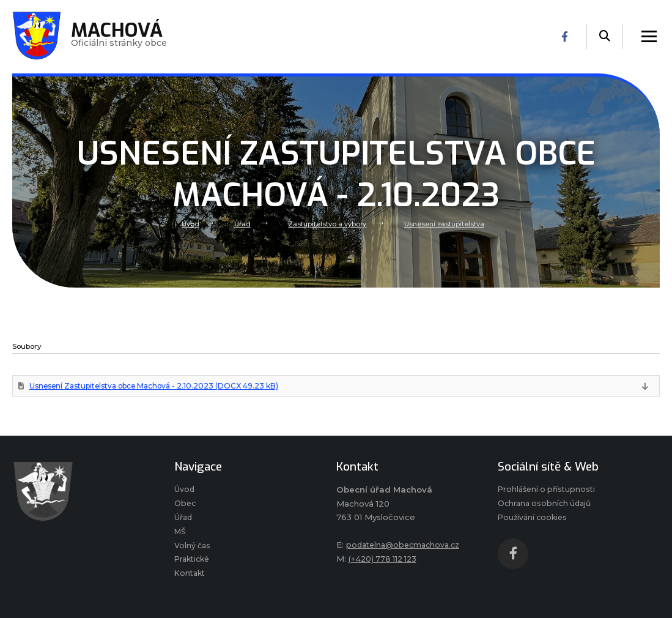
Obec (186, 507)
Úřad (238, 224)
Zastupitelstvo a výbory (326, 224)
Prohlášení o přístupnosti (549, 492)
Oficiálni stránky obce (121, 37)
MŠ (181, 537)
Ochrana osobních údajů (547, 507)
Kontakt (191, 582)
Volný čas (193, 552)
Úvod (184, 224)
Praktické (194, 567)
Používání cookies (534, 522)
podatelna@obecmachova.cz (407, 546)
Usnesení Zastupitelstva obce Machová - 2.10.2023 (166, 386)
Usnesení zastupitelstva (448, 224)
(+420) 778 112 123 (385, 560)
